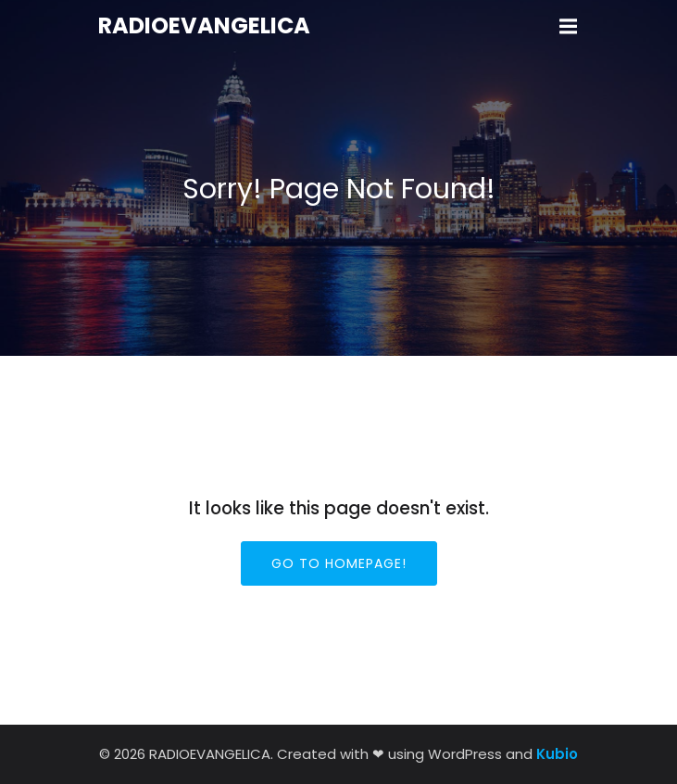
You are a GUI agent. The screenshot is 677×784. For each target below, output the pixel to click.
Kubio (557, 754)
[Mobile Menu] (569, 27)
